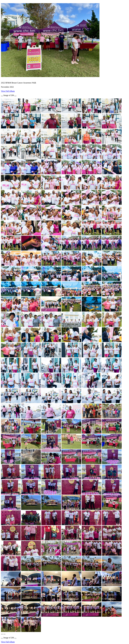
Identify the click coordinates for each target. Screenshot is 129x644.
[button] (2, 634)
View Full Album (8, 91)
